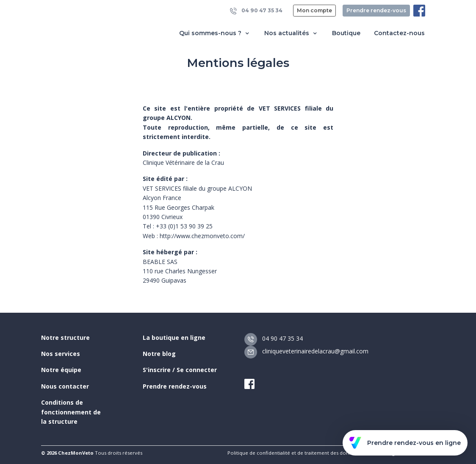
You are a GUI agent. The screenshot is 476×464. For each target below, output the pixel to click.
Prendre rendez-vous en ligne (405, 443)
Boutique (346, 33)
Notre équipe (61, 370)
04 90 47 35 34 (256, 11)
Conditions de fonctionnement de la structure (71, 412)
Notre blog (159, 354)
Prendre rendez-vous (376, 10)
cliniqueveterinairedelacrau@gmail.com (306, 351)
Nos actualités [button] (291, 33)
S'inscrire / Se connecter (180, 370)
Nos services (61, 354)
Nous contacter (65, 386)
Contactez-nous (399, 33)
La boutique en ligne (174, 338)
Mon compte (314, 10)
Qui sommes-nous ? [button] (215, 33)
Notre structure (65, 338)
